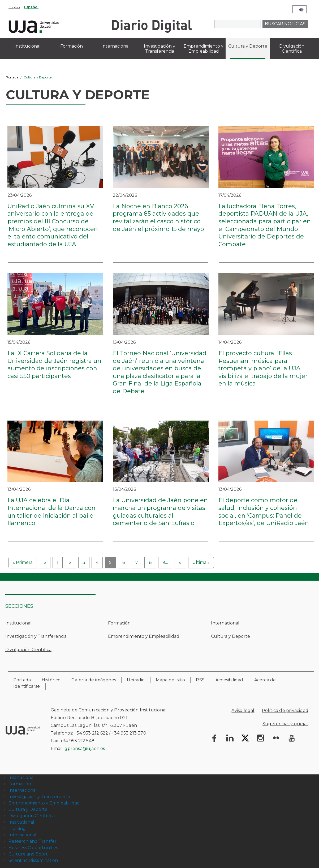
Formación (119, 623)
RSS (200, 680)
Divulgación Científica (28, 650)
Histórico (51, 680)
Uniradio (136, 680)
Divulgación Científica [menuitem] (292, 49)
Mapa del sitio (171, 680)
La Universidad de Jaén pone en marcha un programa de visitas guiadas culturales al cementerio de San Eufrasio (160, 512)
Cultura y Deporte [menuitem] (248, 46)
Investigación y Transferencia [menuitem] (159, 49)
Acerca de (265, 680)
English (14, 7)
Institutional (21, 822)
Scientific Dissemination (33, 860)
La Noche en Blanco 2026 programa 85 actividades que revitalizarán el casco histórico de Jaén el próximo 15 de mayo (158, 218)
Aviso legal (243, 710)
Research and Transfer (33, 841)
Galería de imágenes (94, 680)
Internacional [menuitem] (116, 46)
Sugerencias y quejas (285, 724)
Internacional (225, 623)
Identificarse (27, 686)
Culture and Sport (28, 854)
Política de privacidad (285, 710)
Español (31, 7)
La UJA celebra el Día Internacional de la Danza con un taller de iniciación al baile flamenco (51, 512)
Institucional (18, 623)
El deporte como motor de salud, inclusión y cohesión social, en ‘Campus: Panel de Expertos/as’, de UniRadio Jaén (264, 512)
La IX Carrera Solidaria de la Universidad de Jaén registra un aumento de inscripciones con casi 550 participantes (54, 365)
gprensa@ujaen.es (85, 749)
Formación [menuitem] (72, 46)
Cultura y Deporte (230, 636)
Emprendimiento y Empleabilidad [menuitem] (204, 49)
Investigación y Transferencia (36, 636)
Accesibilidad (229, 680)
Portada (12, 77)
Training (17, 829)
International (22, 835)
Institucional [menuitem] (27, 46)
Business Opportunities (33, 848)
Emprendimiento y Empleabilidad (144, 636)
